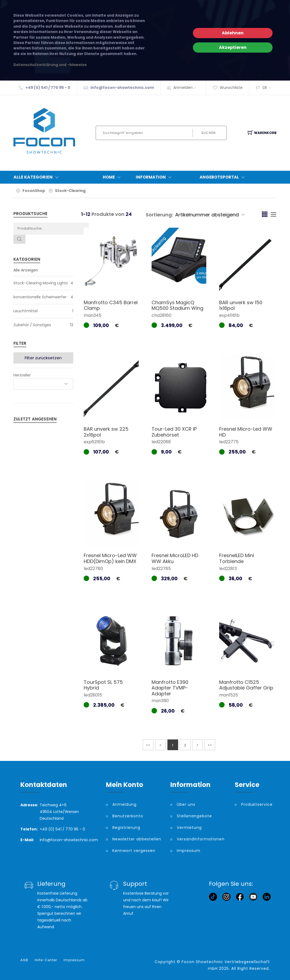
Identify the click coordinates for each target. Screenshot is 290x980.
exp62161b (94, 442)
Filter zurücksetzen (43, 358)
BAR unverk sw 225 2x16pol (106, 432)
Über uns (186, 804)
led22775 (229, 442)
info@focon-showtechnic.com (122, 88)
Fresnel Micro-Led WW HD (246, 432)
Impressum (189, 851)
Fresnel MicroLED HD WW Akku (175, 558)
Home (113, 177)
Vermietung (189, 827)
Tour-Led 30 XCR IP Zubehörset (174, 432)
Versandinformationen (201, 839)
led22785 (161, 569)
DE (265, 88)
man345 (93, 315)
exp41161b (229, 315)
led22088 (161, 442)
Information (155, 177)
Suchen (208, 133)
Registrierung (126, 827)
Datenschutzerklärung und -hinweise (50, 65)
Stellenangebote (194, 816)
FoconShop (34, 191)
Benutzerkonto (128, 816)
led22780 (93, 569)
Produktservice (255, 804)
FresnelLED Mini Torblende (237, 558)
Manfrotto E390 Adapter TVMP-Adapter (170, 688)
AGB (24, 960)
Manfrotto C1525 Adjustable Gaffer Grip (246, 685)
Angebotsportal (223, 177)
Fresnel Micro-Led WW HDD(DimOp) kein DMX (110, 558)
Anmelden (186, 88)
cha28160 (161, 315)
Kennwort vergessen (134, 851)
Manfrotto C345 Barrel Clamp (111, 305)
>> (210, 745)
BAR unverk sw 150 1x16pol (241, 305)
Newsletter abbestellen (137, 839)
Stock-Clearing (70, 191)
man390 (160, 701)
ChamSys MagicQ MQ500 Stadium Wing (177, 305)
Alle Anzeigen (26, 270)
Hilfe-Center (46, 960)
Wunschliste (228, 88)
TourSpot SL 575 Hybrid (103, 685)
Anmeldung (124, 804)
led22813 (228, 569)
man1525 (229, 695)
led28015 (93, 695)
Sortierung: (159, 215)
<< (148, 745)
